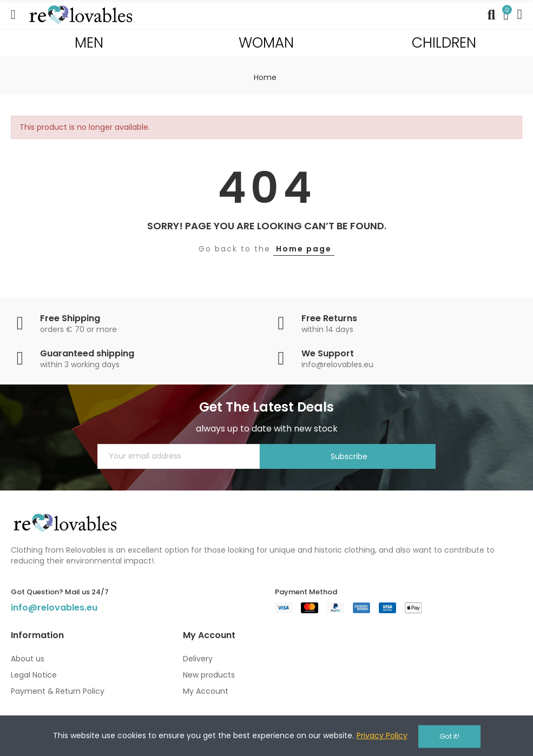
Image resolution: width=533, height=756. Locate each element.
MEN (89, 42)
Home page (304, 249)
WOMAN (266, 42)
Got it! (449, 736)
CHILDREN (444, 42)
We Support (328, 353)
